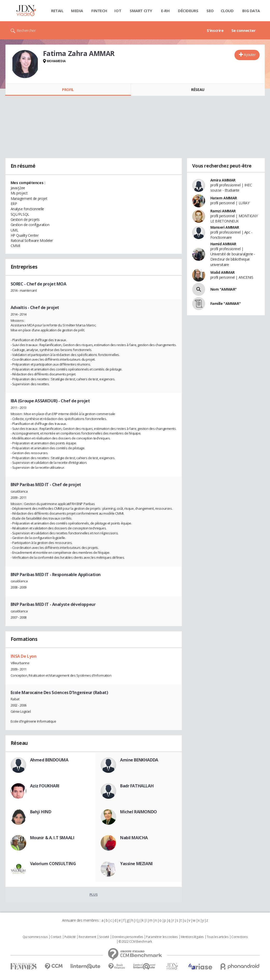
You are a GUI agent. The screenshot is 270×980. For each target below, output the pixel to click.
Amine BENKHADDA (139, 760)
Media (77, 11)
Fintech (99, 11)
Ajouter (250, 55)
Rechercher (26, 30)
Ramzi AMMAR (223, 211)
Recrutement (87, 937)
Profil (68, 90)
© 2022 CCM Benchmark (135, 942)
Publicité (70, 937)
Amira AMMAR (223, 180)
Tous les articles (218, 937)
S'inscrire (215, 30)
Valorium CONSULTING (53, 864)
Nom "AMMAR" (224, 289)
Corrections (239, 937)
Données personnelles (128, 937)
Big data (251, 11)
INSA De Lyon (24, 656)
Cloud (227, 11)
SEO (210, 11)
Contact (56, 937)
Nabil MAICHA (134, 838)
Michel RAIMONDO (139, 812)
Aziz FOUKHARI (45, 786)
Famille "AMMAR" (226, 303)
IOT (118, 11)
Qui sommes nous (35, 937)
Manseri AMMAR (225, 227)
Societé (104, 937)
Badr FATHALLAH (137, 786)
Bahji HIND (41, 812)
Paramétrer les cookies (162, 937)
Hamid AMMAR (223, 244)
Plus (94, 894)
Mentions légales (192, 937)
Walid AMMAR (223, 272)
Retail (57, 11)
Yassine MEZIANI (136, 864)
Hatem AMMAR (224, 198)
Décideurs (188, 11)
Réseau (198, 90)
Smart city (141, 11)
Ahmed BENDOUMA (49, 760)
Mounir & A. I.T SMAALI (52, 838)
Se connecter (244, 30)
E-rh (165, 11)
